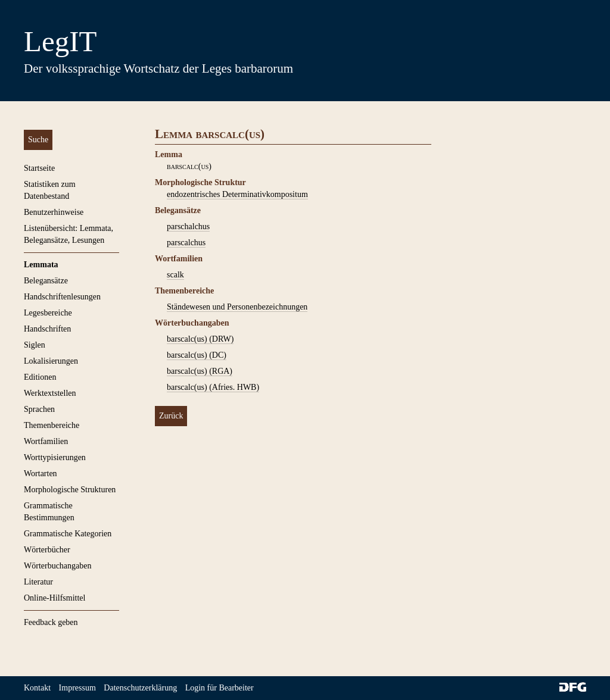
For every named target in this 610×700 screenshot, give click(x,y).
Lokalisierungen (51, 361)
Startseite (39, 168)
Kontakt (37, 688)
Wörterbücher (47, 550)
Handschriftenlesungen (62, 297)
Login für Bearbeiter (220, 688)
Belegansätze (46, 281)
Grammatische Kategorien (68, 534)
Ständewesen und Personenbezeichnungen (237, 307)
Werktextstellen (50, 393)
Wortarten (41, 474)
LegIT (60, 41)
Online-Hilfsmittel (55, 598)
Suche (38, 140)
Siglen (35, 345)
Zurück (171, 416)
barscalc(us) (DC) (197, 355)
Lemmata (41, 265)
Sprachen (39, 409)
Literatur (38, 582)
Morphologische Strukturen (70, 490)
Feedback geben (51, 622)
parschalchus (188, 226)
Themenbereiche (52, 425)
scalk (175, 275)
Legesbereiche (48, 313)
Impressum (77, 688)
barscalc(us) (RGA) (200, 371)
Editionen (40, 377)
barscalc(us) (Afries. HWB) (213, 387)
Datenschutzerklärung (140, 688)
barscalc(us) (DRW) (200, 339)
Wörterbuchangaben (58, 566)
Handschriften (47, 329)
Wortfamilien (46, 441)
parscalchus (186, 243)
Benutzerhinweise (54, 212)
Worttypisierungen (55, 457)
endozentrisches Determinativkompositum (237, 194)
